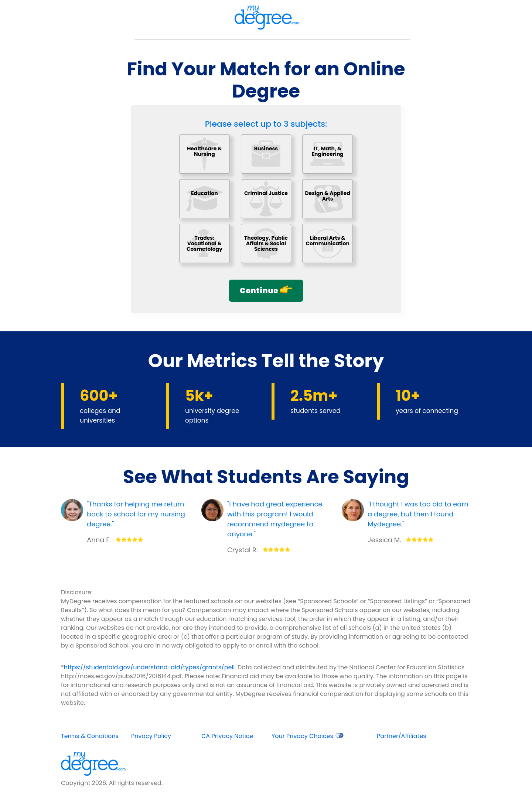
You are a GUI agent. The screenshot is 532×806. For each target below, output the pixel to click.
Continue (266, 291)
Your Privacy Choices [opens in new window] (308, 736)
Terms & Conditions (90, 736)
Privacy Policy (151, 736)
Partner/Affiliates (402, 736)
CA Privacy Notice (227, 736)
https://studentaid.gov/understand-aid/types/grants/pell (149, 667)
